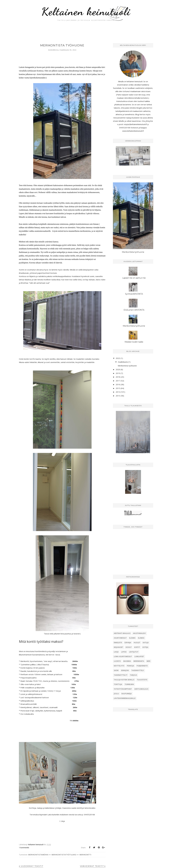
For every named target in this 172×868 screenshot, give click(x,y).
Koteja (145, 647)
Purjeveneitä (142, 666)
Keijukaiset (119, 647)
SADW (116, 670)
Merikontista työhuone (62, 45)
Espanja (128, 643)
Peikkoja (131, 666)
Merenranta (139, 661)
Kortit (137, 647)
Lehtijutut (134, 652)
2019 (118, 373)
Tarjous (133, 675)
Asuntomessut (120, 638)
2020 (118, 369)
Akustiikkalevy (139, 633)
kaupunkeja (127, 694)
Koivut (129, 647)
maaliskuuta (123, 362)
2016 (118, 384)
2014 (118, 392)
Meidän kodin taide (134, 342)
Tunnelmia (129, 684)
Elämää (141, 638)
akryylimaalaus (141, 689)
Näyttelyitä (119, 666)
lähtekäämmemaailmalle (125, 698)
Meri (149, 661)
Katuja (146, 643)
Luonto (117, 661)
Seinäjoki (125, 670)
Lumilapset (139, 656)
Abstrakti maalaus (122, 633)
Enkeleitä (118, 643)
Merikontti (85, 855)
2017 (118, 381)
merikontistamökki (38, 855)
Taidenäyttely (138, 670)
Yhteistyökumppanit (123, 689)
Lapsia (124, 652)
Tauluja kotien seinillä (124, 680)
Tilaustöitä (142, 680)
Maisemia (127, 661)
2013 (118, 396)
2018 (118, 377)
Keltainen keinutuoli (86, 11)
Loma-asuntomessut (123, 656)
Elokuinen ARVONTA (134, 310)
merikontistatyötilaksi (64, 855)
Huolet (137, 643)
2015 (118, 388)
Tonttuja (118, 684)
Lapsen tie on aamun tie (134, 278)
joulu (116, 694)
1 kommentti (24, 848)
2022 (118, 358)
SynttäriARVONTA (134, 294)
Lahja (116, 652)
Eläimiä (132, 638)
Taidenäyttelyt (121, 675)
